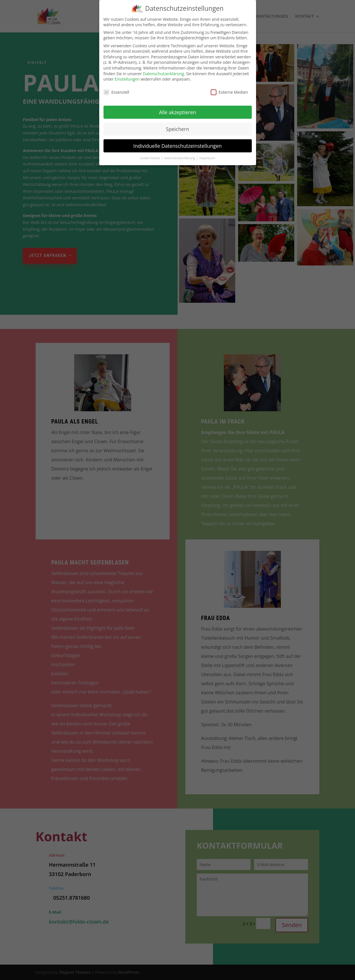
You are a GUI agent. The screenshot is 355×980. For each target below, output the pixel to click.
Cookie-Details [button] (150, 158)
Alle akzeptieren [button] (177, 112)
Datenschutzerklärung (163, 74)
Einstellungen (127, 79)
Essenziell (116, 92)
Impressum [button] (207, 158)
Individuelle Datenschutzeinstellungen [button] (178, 146)
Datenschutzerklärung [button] (180, 158)
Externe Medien (229, 92)
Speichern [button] (177, 129)
